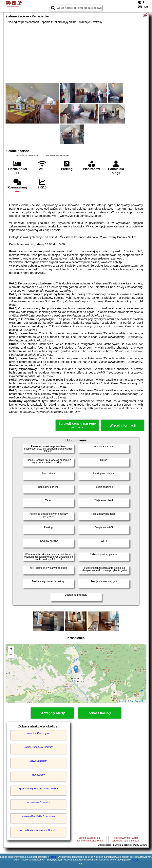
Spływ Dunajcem (38, 761)
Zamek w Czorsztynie (38, 733)
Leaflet (123, 701)
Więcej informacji (123, 425)
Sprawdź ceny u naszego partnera (77, 425)
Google (53, 857)
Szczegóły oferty (52, 713)
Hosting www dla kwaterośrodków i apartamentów (125, 839)
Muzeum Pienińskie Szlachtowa (38, 816)
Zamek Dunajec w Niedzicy (38, 747)
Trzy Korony (38, 775)
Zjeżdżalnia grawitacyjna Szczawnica (38, 789)
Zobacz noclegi (100, 713)
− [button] (11, 655)
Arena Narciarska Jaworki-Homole (38, 830)
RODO (136, 860)
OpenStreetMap (138, 701)
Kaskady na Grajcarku (38, 802)
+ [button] (11, 649)
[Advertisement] (76, 53)
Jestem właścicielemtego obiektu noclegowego (90, 839)
